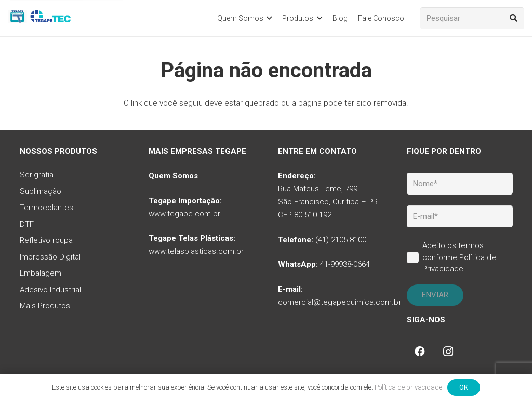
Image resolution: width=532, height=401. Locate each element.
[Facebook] (420, 352)
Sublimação (41, 191)
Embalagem (41, 273)
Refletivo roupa (46, 240)
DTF (27, 224)
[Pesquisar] (472, 18)
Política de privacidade (408, 387)
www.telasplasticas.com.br (196, 251)
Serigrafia (37, 175)
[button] (268, 18)
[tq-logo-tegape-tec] (40, 18)
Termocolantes (46, 208)
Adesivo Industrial (50, 290)
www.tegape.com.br (184, 214)
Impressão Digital (50, 257)
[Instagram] (448, 352)
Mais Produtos (45, 306)
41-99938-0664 (345, 264)
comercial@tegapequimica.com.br (340, 302)
